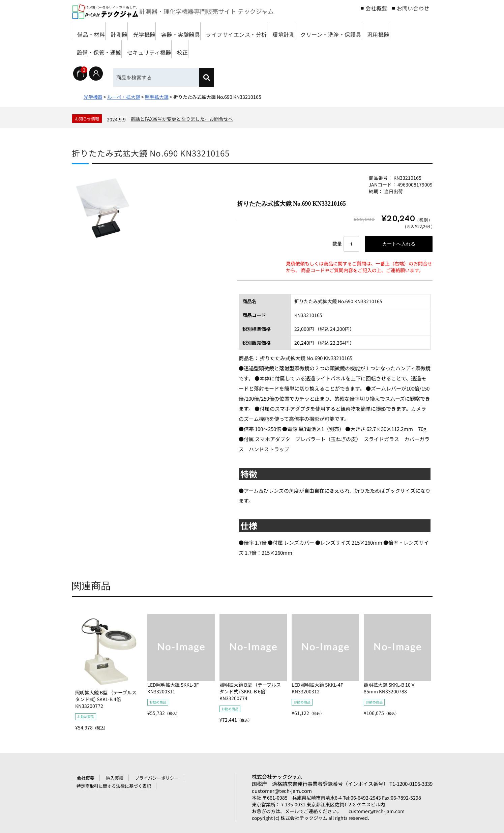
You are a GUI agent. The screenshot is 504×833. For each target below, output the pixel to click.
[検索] (212, 77)
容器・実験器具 (215, 31)
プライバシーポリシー (157, 779)
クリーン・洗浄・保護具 (111, 49)
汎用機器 (170, 49)
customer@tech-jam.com (282, 792)
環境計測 (341, 31)
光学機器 (168, 31)
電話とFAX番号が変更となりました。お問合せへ (182, 119)
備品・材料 (94, 31)
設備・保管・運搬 (220, 49)
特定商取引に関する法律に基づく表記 (114, 787)
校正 (325, 49)
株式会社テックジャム (277, 778)
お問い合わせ (413, 8)
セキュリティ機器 (282, 49)
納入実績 (115, 779)
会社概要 (376, 8)
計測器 (132, 31)
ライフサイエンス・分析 (282, 31)
